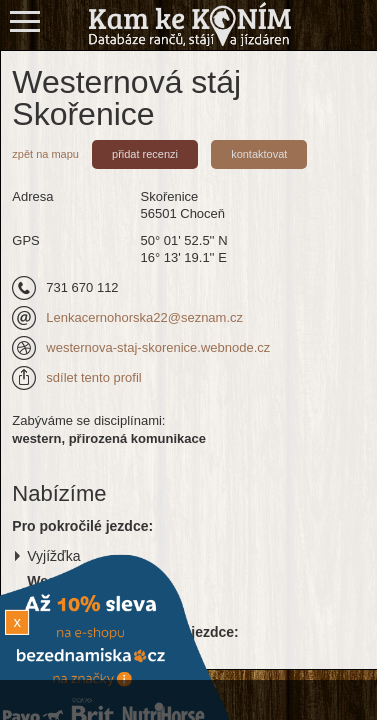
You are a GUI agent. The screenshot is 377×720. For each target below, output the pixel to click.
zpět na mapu (45, 154)
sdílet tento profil (93, 377)
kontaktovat (259, 154)
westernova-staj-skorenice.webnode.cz (158, 347)
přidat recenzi (145, 154)
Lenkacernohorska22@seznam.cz (144, 317)
